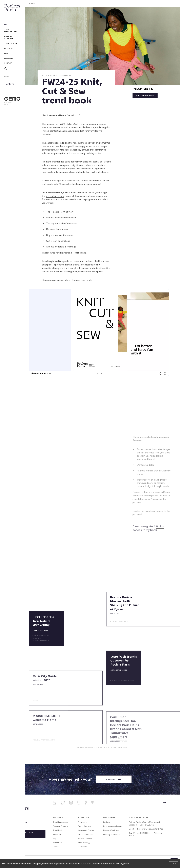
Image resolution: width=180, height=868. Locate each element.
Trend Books (11, 44)
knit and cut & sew (55, 196)
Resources (9, 58)
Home (31, 4)
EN (5, 25)
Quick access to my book (148, 529)
